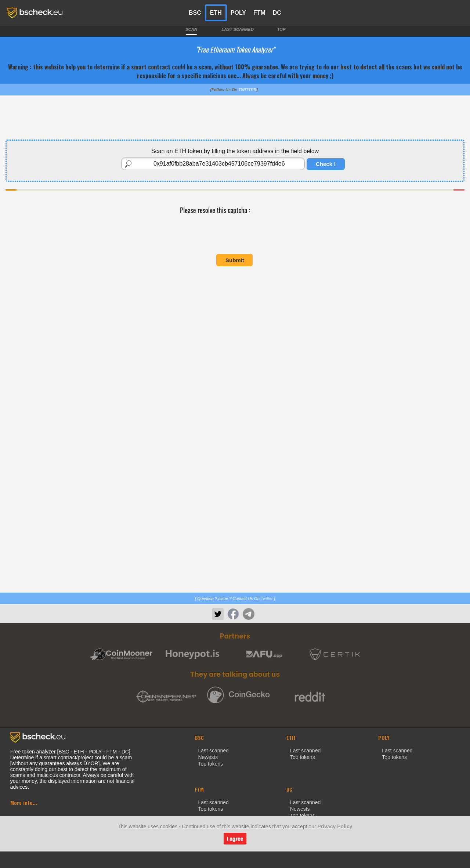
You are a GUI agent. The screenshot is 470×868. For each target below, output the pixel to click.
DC (277, 13)
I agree (235, 839)
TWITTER (248, 90)
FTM (259, 13)
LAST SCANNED (238, 29)
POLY (238, 13)
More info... (24, 802)
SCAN (191, 29)
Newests (208, 757)
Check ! (326, 164)
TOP (281, 29)
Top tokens (211, 764)
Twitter (267, 598)
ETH (216, 13)
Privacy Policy (335, 827)
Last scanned (214, 751)
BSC (195, 13)
